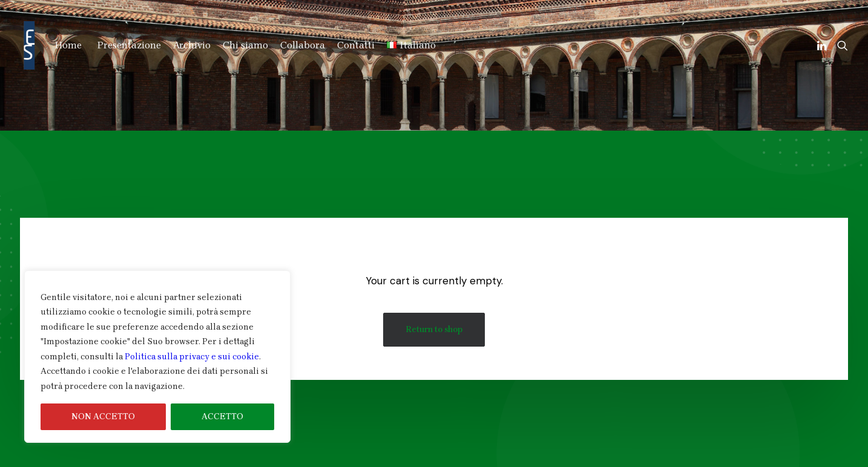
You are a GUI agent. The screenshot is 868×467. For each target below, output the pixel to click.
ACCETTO (222, 416)
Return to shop (434, 329)
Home (68, 45)
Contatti (356, 45)
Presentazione (129, 45)
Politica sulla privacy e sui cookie (192, 357)
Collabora (303, 45)
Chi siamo (245, 45)
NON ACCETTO (103, 416)
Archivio (192, 45)
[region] (157, 357)
